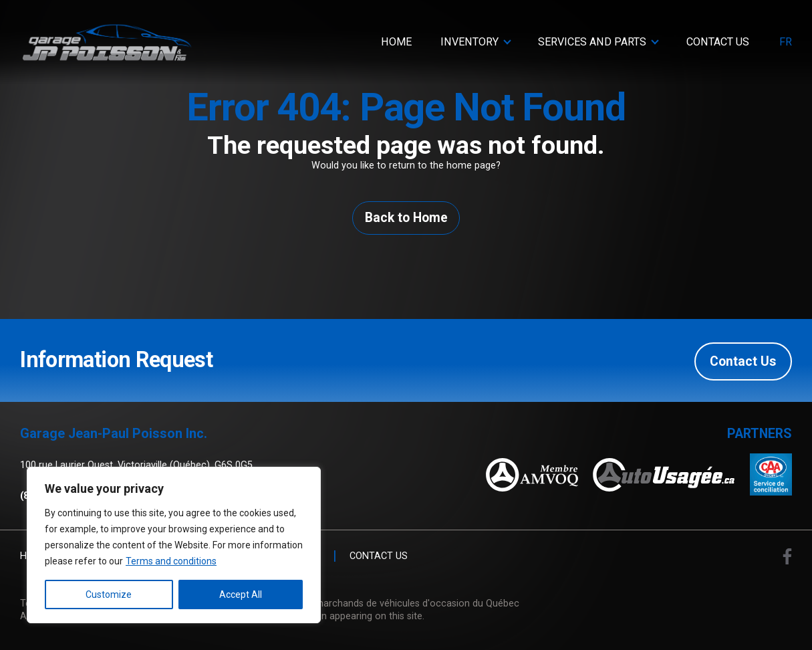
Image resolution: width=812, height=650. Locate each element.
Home (396, 42)
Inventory (469, 42)
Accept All (241, 594)
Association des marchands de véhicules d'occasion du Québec (381, 604)
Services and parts (592, 42)
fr (786, 42)
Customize (109, 594)
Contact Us (718, 42)
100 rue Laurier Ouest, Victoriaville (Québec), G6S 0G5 (136, 466)
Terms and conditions (171, 561)
